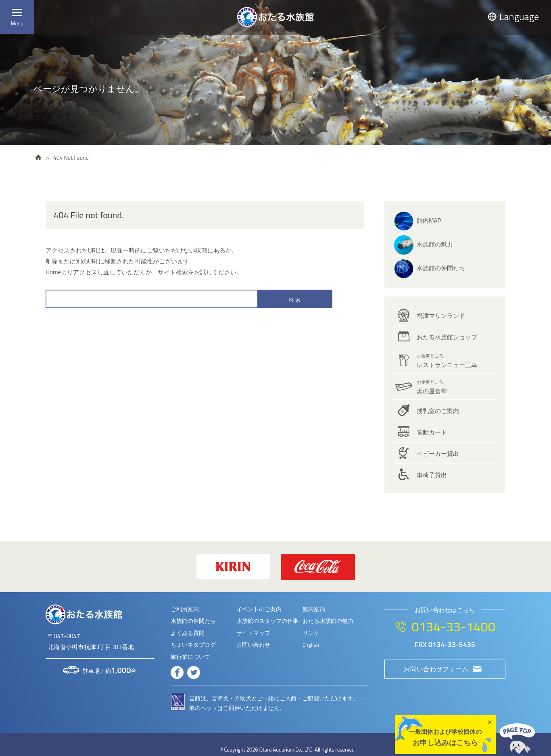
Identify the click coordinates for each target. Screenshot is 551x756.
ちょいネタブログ (193, 645)
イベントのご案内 (259, 609)
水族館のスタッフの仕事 (267, 621)
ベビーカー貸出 (438, 454)
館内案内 (314, 609)
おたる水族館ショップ (447, 337)
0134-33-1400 (453, 627)
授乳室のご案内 (438, 411)
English (311, 645)
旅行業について (190, 657)
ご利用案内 (185, 609)
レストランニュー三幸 (447, 361)
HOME (38, 157)
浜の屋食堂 (432, 387)
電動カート (432, 432)
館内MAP (429, 220)
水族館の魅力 (435, 244)
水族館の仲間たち (441, 268)
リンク (311, 633)
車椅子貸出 (432, 475)
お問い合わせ (253, 645)
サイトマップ (253, 633)
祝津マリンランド (441, 316)
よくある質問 (188, 633)
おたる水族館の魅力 (328, 621)
